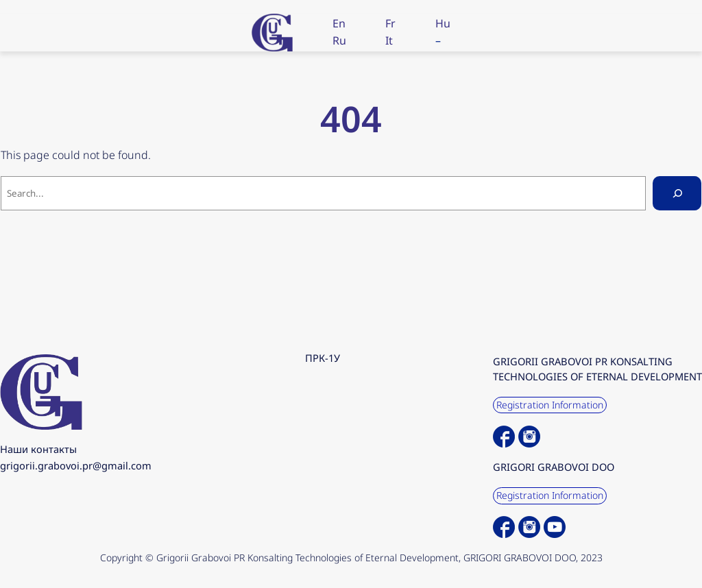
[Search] (677, 193)
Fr (390, 23)
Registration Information (550, 405)
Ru (339, 40)
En (339, 23)
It (389, 40)
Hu (443, 23)
